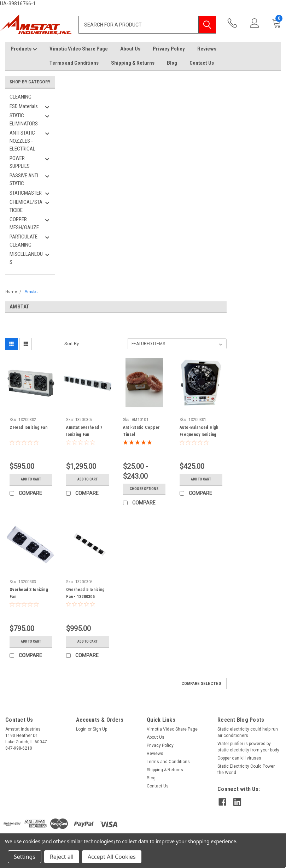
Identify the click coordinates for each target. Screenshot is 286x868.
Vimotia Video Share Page (79, 49)
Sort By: (72, 344)
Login (81, 729)
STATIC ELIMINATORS (24, 120)
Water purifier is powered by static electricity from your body (248, 747)
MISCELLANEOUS (26, 258)
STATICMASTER (26, 193)
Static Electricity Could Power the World (246, 769)
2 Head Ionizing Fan (28, 427)
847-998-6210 (234, 24)
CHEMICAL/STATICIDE (26, 206)
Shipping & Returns (133, 63)
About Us (130, 49)
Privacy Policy (169, 49)
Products (24, 49)
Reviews (207, 49)
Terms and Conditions (74, 63)
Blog (172, 63)
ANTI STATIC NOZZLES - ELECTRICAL (22, 141)
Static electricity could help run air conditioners (248, 732)
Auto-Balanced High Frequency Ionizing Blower (199, 435)
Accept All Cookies (112, 857)
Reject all (62, 857)
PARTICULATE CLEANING (24, 241)
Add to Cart (31, 479)
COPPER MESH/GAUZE (24, 223)
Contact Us (202, 63)
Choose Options (144, 489)
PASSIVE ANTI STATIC (24, 180)
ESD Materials (24, 106)
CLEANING (21, 97)
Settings (25, 857)
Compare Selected (201, 684)
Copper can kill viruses (239, 758)
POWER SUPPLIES (20, 162)
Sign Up (100, 729)
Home (11, 292)
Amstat (31, 292)
